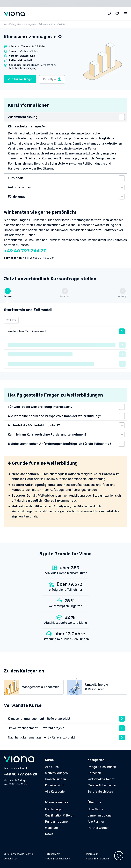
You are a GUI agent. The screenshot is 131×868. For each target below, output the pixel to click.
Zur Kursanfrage (20, 79)
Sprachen (94, 773)
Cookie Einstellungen (97, 859)
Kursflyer (52, 79)
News (49, 834)
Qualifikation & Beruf (60, 815)
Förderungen (54, 809)
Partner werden (99, 828)
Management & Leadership (39, 24)
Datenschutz (52, 854)
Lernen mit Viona (100, 815)
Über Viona (95, 809)
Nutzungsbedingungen (57, 859)
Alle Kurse (52, 767)
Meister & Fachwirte (102, 785)
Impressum (92, 854)
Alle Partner (96, 822)
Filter (11, 320)
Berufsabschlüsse (100, 792)
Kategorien (15, 24)
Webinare (51, 828)
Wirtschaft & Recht (101, 779)
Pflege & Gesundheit (102, 767)
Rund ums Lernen (57, 822)
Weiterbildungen (56, 773)
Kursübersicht (55, 785)
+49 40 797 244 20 (25, 251)
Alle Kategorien (56, 792)
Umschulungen (55, 779)
